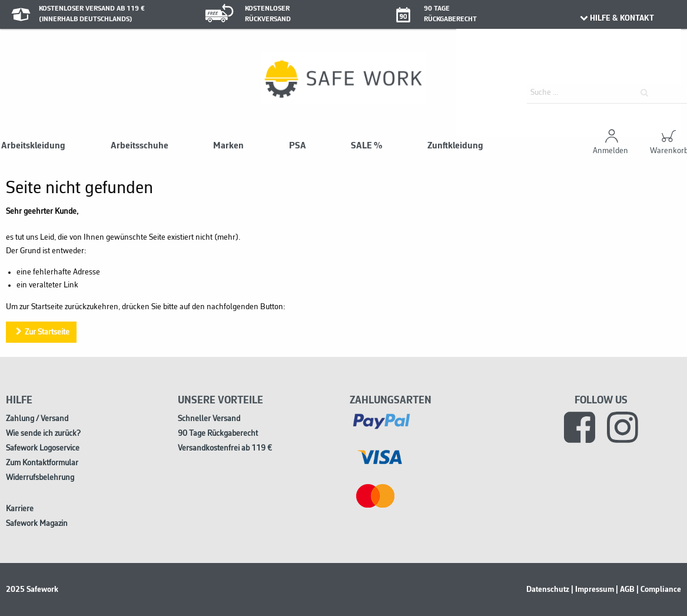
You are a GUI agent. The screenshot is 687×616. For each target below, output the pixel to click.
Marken (228, 146)
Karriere (20, 509)
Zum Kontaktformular (42, 463)
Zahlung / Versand (37, 419)
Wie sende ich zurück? (43, 434)
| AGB (625, 589)
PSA (298, 146)
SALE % (366, 146)
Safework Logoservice (43, 448)
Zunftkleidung (455, 146)
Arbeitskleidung (33, 146)
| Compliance (659, 589)
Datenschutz (548, 589)
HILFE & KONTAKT (617, 18)
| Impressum (593, 589)
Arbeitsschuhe (140, 146)
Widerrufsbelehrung (40, 478)
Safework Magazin (37, 524)
